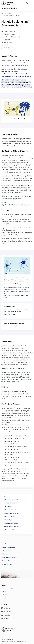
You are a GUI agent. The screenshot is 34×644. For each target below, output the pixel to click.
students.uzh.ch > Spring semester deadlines (17, 76)
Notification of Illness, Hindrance (11, 37)
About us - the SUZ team (9, 589)
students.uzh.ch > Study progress (14, 284)
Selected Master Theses (12, 523)
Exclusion (5, 45)
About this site (5, 642)
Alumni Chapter (7, 564)
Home (3, 13)
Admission (8, 506)
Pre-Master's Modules (8, 48)
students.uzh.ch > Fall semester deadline (16, 74)
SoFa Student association (10, 561)
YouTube (6, 615)
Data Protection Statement (20, 642)
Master (10, 13)
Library (5, 595)
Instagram (6, 612)
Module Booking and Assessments (10, 15)
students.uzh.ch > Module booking (14, 65)
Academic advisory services (10, 554)
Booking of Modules (8, 31)
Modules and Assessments (12, 513)
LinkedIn (6, 608)
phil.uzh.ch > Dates (10, 314)
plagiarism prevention (20, 326)
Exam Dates (6, 40)
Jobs (4, 598)
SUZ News (5, 592)
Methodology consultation (10, 557)
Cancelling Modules (8, 34)
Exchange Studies (10, 517)
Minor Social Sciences (11, 530)
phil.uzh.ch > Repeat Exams (17, 368)
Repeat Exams (6, 42)
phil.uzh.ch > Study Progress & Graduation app (17, 297)
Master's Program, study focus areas (15, 500)
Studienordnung (10, 503)
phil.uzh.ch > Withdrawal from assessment (16, 205)
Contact (11, 642)
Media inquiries (7, 551)
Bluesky (5, 618)
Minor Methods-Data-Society (13, 527)
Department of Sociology (9, 8)
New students (9, 510)
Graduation (8, 520)
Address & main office (9, 547)
